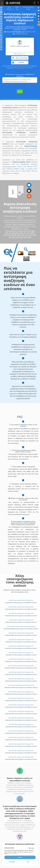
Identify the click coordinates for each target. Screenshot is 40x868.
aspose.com (30, 32)
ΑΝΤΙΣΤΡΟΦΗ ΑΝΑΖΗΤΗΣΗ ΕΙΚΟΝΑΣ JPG (21, 600)
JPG (29, 231)
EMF (35, 235)
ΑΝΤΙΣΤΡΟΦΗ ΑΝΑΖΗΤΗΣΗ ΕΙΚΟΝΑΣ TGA (21, 659)
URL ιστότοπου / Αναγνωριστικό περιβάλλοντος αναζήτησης (20, 75)
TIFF (25, 233)
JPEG (33, 231)
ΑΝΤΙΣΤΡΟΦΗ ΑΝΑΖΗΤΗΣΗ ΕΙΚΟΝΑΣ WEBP (21, 666)
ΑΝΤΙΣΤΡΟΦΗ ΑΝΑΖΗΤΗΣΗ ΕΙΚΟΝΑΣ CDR (21, 672)
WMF (29, 237)
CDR (5, 235)
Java (4, 169)
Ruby (22, 169)
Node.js (17, 169)
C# (25, 166)
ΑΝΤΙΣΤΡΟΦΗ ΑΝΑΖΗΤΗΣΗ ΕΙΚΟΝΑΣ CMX (21, 679)
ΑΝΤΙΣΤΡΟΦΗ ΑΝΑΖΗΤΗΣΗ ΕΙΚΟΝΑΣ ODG (21, 731)
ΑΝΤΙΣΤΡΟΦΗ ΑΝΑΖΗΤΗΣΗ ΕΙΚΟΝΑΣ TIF (21, 640)
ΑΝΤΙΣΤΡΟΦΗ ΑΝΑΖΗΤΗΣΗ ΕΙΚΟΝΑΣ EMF (21, 718)
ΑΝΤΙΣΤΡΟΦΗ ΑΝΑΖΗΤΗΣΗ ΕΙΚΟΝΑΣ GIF (21, 724)
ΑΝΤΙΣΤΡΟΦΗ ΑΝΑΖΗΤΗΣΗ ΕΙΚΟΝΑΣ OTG (21, 738)
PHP (35, 166)
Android (9, 169)
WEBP (33, 233)
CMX (9, 235)
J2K (10, 233)
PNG (21, 237)
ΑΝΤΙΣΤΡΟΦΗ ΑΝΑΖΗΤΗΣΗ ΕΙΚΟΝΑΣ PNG (21, 744)
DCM (18, 235)
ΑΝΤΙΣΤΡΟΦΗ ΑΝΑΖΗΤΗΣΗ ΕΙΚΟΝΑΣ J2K (21, 620)
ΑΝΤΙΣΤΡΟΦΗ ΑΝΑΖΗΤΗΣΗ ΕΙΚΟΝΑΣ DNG (21, 711)
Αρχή (20, 91)
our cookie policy (13, 854)
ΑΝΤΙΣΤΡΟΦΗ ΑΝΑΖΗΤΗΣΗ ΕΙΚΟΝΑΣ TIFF (21, 646)
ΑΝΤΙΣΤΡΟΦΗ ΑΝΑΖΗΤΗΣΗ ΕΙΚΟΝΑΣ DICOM (21, 685)
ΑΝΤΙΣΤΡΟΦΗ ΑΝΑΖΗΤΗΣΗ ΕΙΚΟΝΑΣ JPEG (21, 607)
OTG (17, 237)
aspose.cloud (21, 34)
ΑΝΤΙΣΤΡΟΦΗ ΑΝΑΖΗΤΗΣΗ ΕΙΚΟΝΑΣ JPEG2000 (21, 627)
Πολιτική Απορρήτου (28, 68)
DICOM (13, 235)
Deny (28, 862)
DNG (31, 235)
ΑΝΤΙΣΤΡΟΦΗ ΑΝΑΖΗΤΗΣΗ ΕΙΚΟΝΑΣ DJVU (21, 705)
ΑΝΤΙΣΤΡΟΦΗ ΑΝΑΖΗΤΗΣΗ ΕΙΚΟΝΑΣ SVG (21, 751)
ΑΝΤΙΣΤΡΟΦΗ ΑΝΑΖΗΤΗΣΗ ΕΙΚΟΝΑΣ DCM (21, 692)
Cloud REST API (28, 171)
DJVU (27, 235)
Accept (20, 857)
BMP (21, 233)
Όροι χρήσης (17, 68)
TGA (28, 233)
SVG (25, 237)
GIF (10, 237)
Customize (12, 862)
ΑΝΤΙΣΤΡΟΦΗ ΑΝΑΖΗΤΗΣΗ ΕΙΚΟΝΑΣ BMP (21, 633)
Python (30, 166)
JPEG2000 (15, 233)
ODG (14, 237)
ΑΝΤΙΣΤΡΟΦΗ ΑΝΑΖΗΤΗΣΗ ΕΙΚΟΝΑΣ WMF (21, 757)
